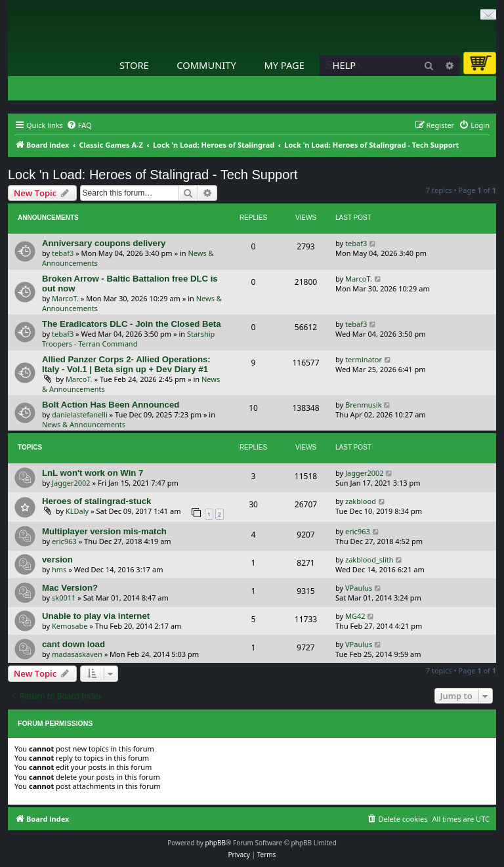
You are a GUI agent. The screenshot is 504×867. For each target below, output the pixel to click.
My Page (284, 65)
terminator (364, 359)
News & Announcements (84, 424)
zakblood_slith (369, 560)
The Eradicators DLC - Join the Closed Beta (132, 324)
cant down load (73, 644)
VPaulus (359, 588)
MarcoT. (65, 298)
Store (134, 65)
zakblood (361, 501)
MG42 (355, 616)
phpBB (216, 843)
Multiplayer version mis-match (104, 531)
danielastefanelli (80, 414)
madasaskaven (77, 654)
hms (59, 569)
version (57, 560)
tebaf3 (63, 253)
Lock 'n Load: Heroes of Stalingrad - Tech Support (153, 175)
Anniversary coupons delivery (104, 243)
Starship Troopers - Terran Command (128, 339)
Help (345, 65)
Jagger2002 (71, 483)
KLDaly (77, 511)
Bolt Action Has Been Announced (111, 405)
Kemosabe (70, 626)
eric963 (64, 541)
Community (206, 65)
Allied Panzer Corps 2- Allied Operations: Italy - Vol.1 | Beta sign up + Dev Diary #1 (126, 364)
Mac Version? (70, 588)
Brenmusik (364, 405)
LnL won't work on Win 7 (93, 473)
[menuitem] (79, 125)
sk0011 (64, 598)
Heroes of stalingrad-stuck (96, 501)
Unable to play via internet (96, 616)
